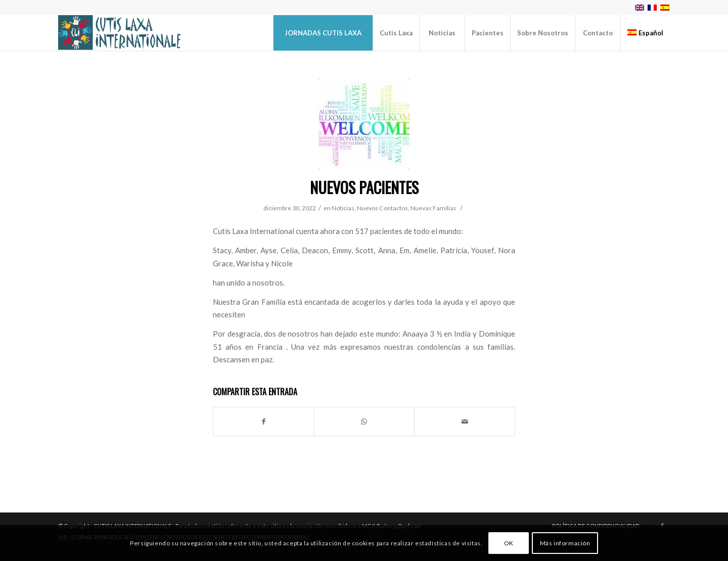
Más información (565, 543)
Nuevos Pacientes (364, 187)
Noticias (343, 208)
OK (509, 543)
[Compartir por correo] (465, 422)
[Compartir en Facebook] (264, 422)
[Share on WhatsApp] (365, 422)
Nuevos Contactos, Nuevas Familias (407, 208)
